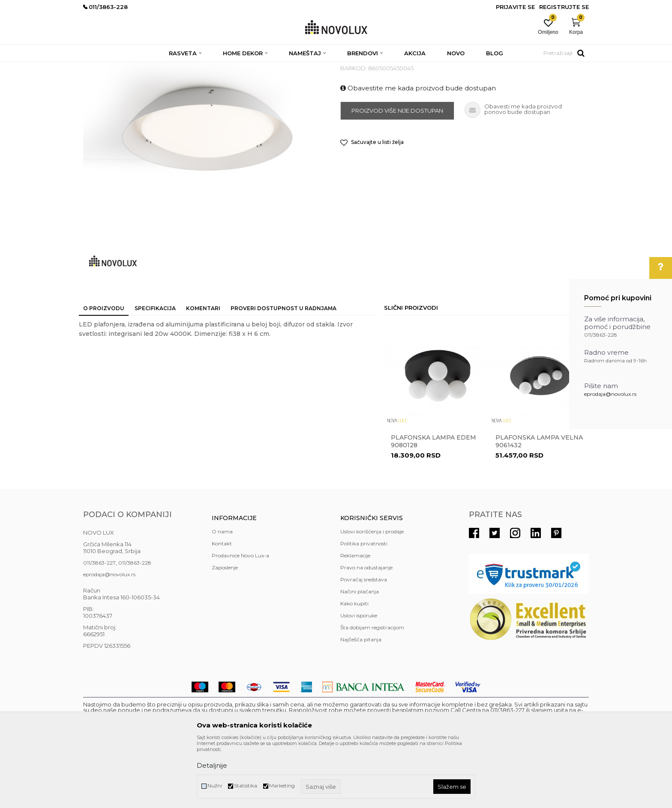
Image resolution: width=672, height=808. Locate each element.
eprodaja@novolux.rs (610, 394)
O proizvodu (104, 370)
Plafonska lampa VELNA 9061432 (539, 503)
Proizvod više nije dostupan (397, 173)
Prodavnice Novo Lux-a (240, 618)
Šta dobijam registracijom (372, 690)
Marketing (282, 786)
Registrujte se (564, 7)
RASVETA (159, 67)
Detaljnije (212, 765)
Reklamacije (355, 618)
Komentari (203, 370)
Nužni (215, 786)
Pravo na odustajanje (366, 630)
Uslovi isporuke (359, 678)
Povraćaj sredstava (364, 642)
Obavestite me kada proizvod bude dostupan (418, 150)
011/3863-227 (99, 625)
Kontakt (222, 606)
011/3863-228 (135, 625)
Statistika (246, 786)
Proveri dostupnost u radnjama (283, 370)
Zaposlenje (225, 630)
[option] (436, 464)
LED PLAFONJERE (243, 67)
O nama (222, 594)
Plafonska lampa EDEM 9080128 (433, 503)
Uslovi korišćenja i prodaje (372, 594)
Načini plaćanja (360, 654)
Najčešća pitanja (361, 702)
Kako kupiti (354, 666)
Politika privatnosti (364, 606)
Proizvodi (129, 67)
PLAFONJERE (195, 67)
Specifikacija (155, 370)
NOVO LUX (97, 67)
